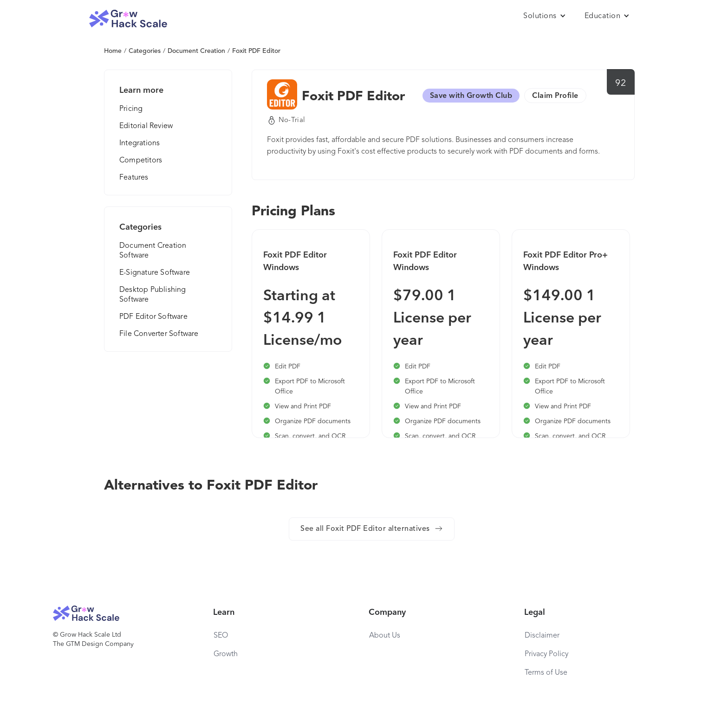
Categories (145, 51)
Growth (226, 654)
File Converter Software (159, 334)
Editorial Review (146, 126)
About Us (385, 636)
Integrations (140, 143)
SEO (221, 636)
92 (621, 84)
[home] (128, 19)
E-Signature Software (155, 273)
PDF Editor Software (153, 317)
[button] (545, 16)
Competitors (141, 161)
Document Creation (196, 51)
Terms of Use (546, 673)
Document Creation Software (153, 251)
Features (134, 178)
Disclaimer (542, 636)
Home (113, 51)
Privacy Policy (546, 654)
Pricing (131, 109)
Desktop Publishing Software (153, 295)
